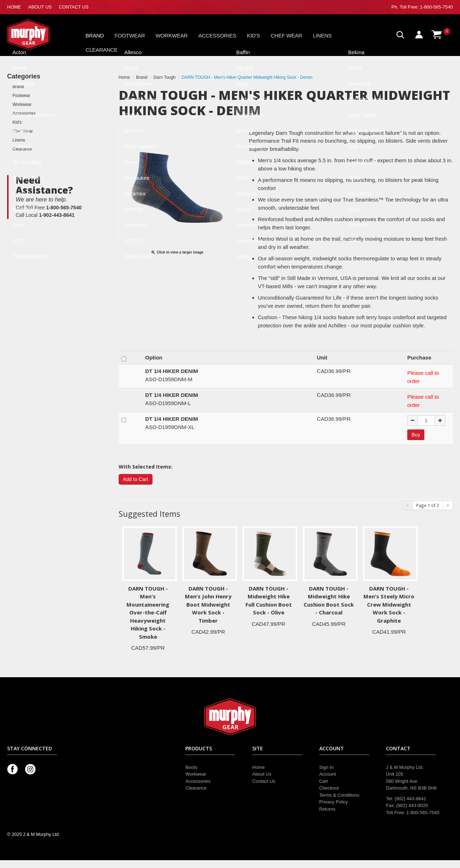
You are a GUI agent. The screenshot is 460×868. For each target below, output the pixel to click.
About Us (262, 774)
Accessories (217, 35)
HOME (14, 7)
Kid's (254, 35)
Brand (95, 35)
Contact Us (264, 781)
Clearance (102, 50)
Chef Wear (286, 35)
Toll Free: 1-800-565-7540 (426, 7)
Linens (322, 35)
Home (259, 767)
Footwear (130, 35)
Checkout (329, 788)
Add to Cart (136, 479)
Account (328, 774)
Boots (191, 767)
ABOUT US (40, 7)
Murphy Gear (37, 35)
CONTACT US (74, 7)
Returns (327, 809)
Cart (324, 781)
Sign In (326, 767)
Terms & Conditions (339, 795)
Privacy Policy (334, 802)
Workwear (172, 35)
